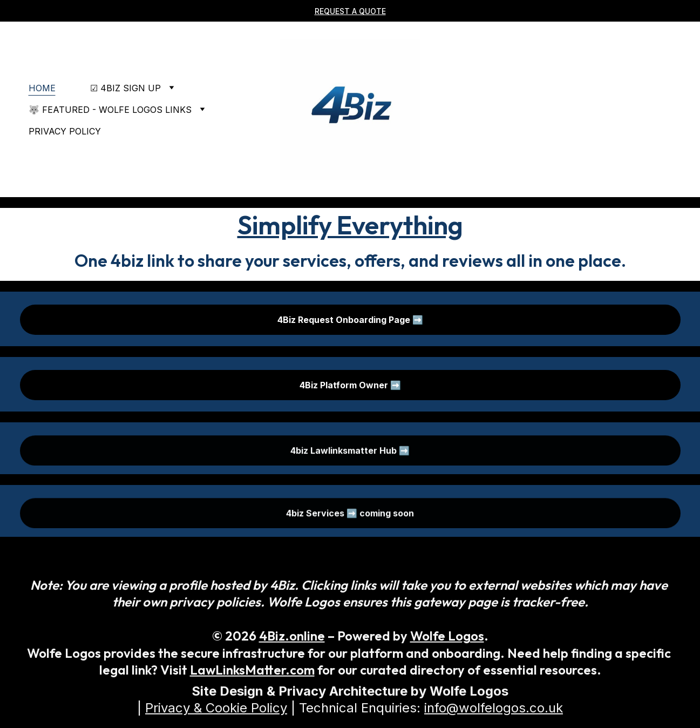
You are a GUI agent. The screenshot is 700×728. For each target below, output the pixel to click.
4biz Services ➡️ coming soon (350, 516)
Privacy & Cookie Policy (216, 720)
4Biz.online (292, 648)
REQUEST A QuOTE (350, 11)
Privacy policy (65, 131)
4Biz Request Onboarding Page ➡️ (350, 320)
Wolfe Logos (447, 648)
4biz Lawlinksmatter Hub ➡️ (350, 453)
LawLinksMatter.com (252, 682)
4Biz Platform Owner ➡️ (350, 386)
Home (42, 88)
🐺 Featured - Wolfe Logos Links (110, 110)
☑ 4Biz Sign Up (125, 88)
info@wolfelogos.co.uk (494, 720)
